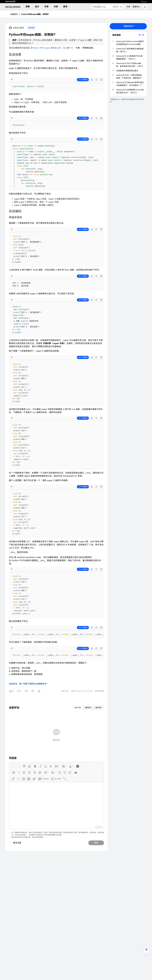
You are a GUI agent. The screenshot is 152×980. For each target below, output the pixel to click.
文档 (128, 7)
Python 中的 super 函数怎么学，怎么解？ (52, 48)
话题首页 (14, 14)
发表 (96, 843)
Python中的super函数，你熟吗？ (36, 14)
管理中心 (136, 7)
